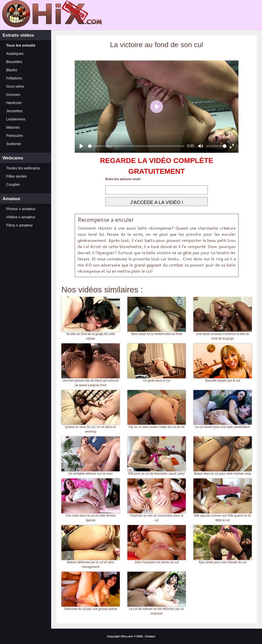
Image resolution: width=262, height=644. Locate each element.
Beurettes (14, 62)
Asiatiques (15, 54)
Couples (13, 185)
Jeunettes (14, 111)
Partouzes (15, 136)
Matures (13, 127)
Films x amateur (19, 225)
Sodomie (14, 144)
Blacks (12, 70)
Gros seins (15, 86)
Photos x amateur (21, 209)
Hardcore (14, 103)
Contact (150, 636)
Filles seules (17, 176)
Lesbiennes (16, 119)
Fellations (14, 78)
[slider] (136, 146)
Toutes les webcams (23, 168)
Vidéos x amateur (21, 217)
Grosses (13, 95)
